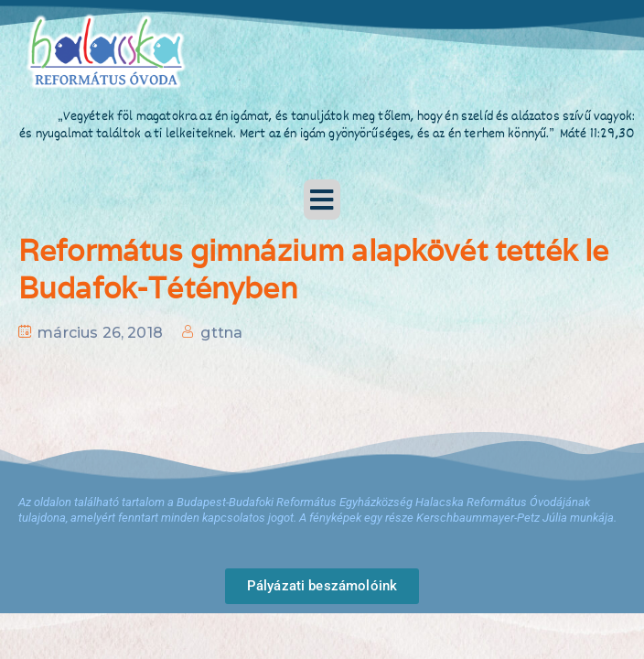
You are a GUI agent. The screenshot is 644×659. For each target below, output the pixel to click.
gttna (221, 333)
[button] (322, 200)
